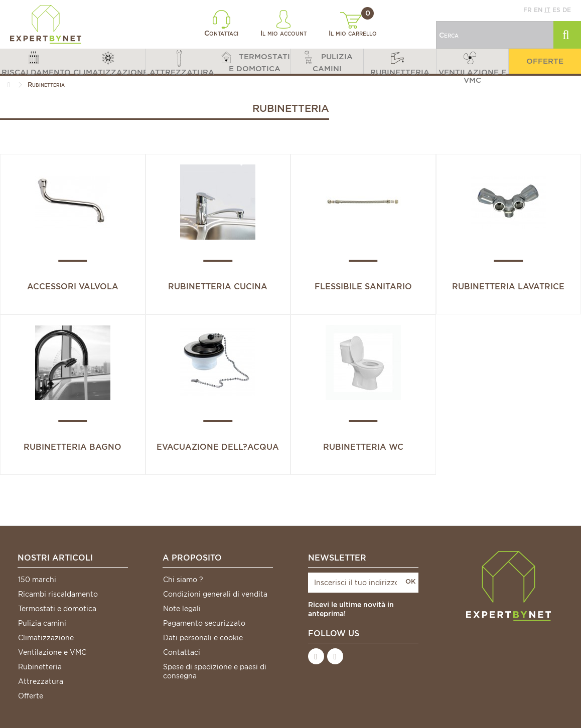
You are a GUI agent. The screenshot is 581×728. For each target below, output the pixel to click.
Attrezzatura (41, 681)
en (538, 10)
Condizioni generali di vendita (215, 594)
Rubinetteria (40, 667)
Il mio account (283, 24)
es (556, 10)
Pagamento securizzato (204, 623)
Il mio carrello (353, 25)
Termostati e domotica (57, 609)
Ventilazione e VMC (52, 652)
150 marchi (37, 580)
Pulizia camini (42, 623)
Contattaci (221, 24)
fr (528, 10)
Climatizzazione (46, 638)
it (547, 10)
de (567, 10)
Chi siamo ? (183, 580)
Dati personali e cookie (203, 638)
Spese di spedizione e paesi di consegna (215, 671)
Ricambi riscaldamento (58, 594)
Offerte (31, 696)
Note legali (182, 609)
